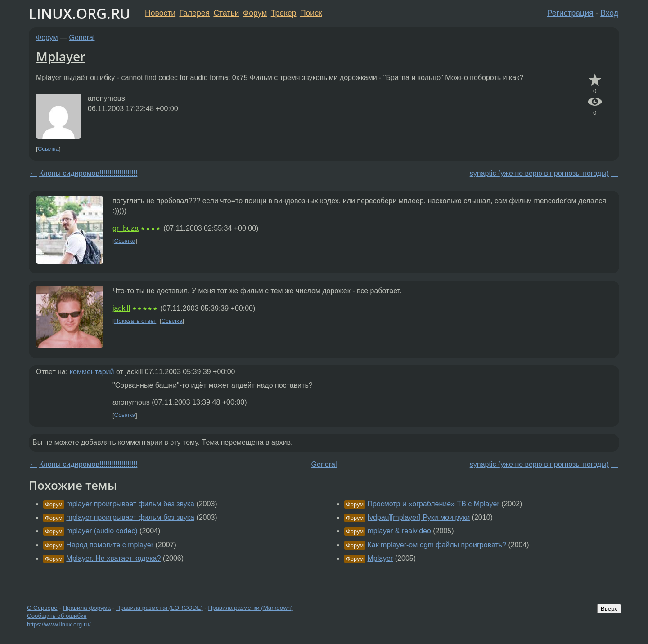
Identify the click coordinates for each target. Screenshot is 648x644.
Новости (160, 13)
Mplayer (61, 56)
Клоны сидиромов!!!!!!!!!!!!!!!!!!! (88, 173)
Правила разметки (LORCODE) (160, 608)
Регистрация (570, 13)
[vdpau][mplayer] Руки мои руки (418, 517)
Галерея (195, 13)
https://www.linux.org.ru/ (59, 624)
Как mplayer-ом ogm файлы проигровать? (437, 545)
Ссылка (48, 149)
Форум (255, 13)
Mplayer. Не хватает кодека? (113, 558)
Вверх (609, 609)
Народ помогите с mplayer (110, 545)
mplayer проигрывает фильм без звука (130, 504)
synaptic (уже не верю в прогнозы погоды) (539, 173)
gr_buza (126, 228)
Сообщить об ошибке (57, 616)
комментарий (92, 372)
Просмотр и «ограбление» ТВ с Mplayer (433, 504)
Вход (609, 13)
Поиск (311, 13)
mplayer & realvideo (399, 531)
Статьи (226, 13)
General (82, 38)
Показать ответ (135, 321)
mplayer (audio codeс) (102, 531)
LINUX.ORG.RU (80, 13)
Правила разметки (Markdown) (250, 608)
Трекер (284, 13)
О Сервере (42, 608)
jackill (121, 308)
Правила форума (87, 608)
